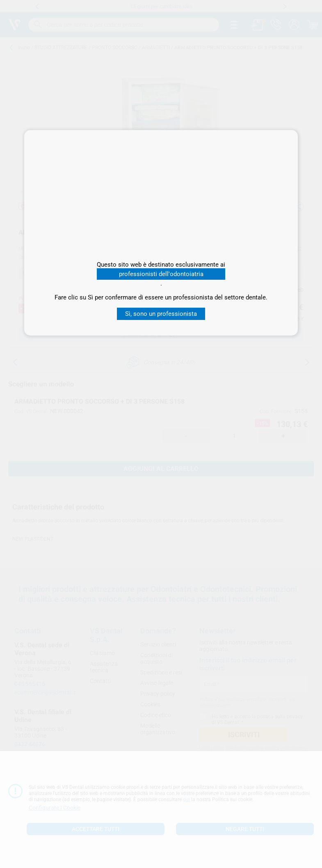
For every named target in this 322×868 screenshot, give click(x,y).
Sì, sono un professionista (161, 314)
